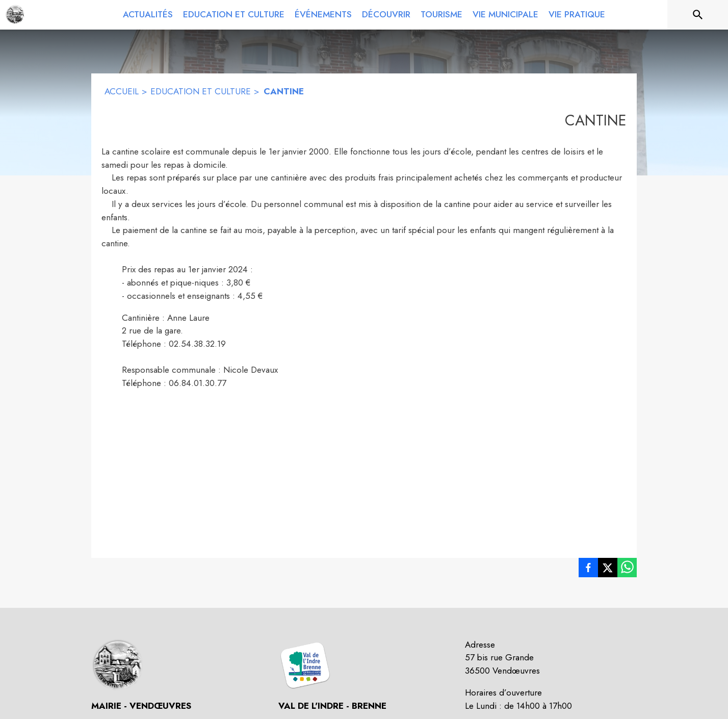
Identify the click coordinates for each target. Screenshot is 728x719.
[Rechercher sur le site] (698, 15)
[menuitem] (148, 15)
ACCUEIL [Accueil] (122, 91)
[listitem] (588, 570)
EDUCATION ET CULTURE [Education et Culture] (201, 91)
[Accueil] (15, 15)
